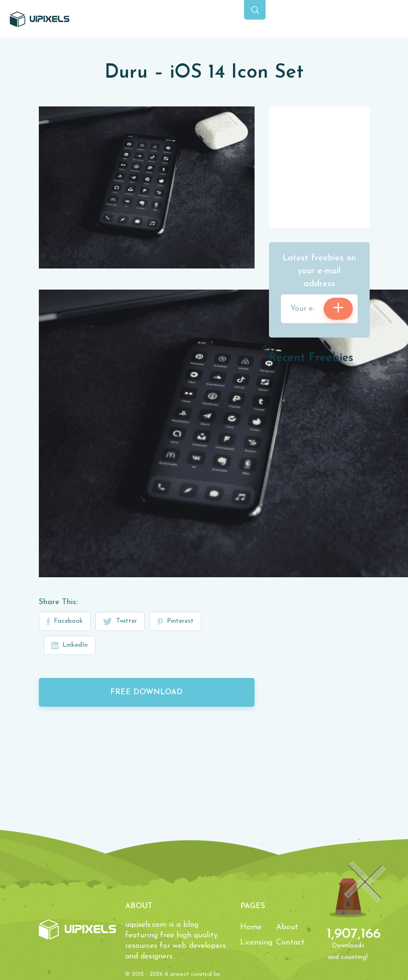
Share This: (58, 602)
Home (251, 927)
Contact (290, 943)
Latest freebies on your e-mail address (319, 271)
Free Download (146, 692)
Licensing (256, 943)
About (287, 927)
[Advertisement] (319, 166)
